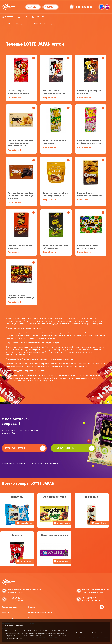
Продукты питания (9, 607)
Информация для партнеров (40, 612)
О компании (33, 607)
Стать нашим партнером (21, 448)
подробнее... (17, 638)
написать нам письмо (64, 448)
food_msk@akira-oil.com (93, 592)
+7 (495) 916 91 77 (89, 598)
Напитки (5, 612)
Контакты (32, 618)
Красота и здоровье (10, 618)
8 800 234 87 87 (84, 7)
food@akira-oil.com (16, 592)
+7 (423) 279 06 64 (15, 598)
